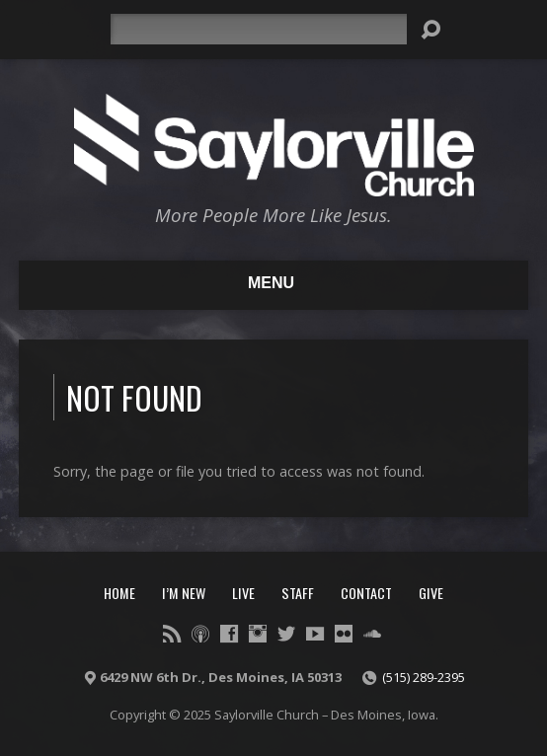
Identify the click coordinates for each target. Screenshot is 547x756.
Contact (366, 593)
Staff (298, 593)
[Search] (259, 29)
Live (243, 593)
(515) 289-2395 (424, 677)
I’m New (184, 593)
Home (119, 593)
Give (431, 593)
